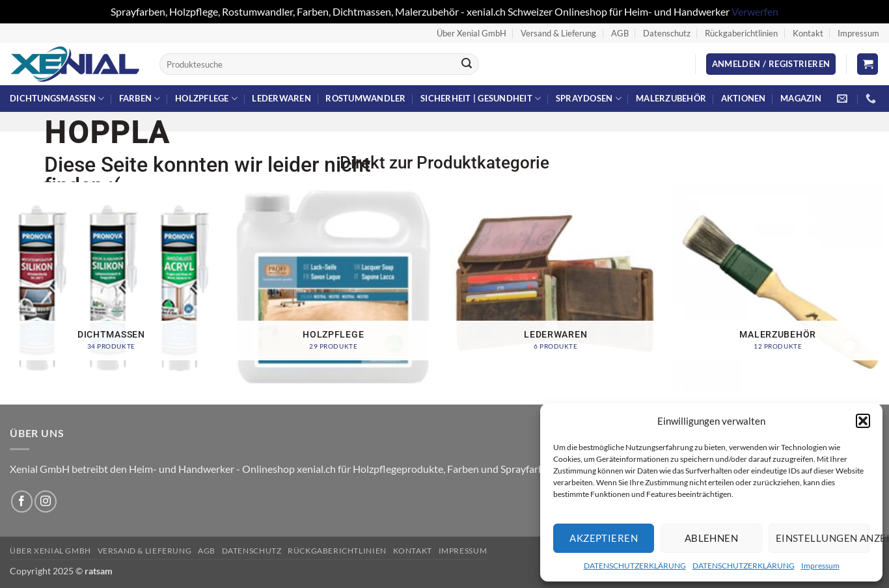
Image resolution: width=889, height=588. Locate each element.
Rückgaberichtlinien (741, 33)
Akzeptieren (604, 538)
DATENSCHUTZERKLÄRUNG (635, 566)
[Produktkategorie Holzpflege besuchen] (333, 287)
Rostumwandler (365, 98)
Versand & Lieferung (558, 33)
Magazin (801, 98)
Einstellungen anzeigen (823, 538)
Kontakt (808, 33)
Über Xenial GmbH (472, 33)
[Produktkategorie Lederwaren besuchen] (556, 287)
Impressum (820, 566)
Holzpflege (206, 99)
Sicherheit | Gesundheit (481, 99)
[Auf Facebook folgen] (22, 501)
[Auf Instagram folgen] (45, 501)
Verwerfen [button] (755, 11)
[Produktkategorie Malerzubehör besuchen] (778, 287)
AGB (620, 33)
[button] (863, 421)
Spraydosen (589, 99)
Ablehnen (712, 538)
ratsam (99, 571)
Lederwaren (281, 98)
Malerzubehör (671, 98)
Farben (140, 99)
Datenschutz (667, 33)
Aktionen (744, 98)
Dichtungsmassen (57, 99)
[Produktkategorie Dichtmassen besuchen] (111, 287)
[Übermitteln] (467, 64)
